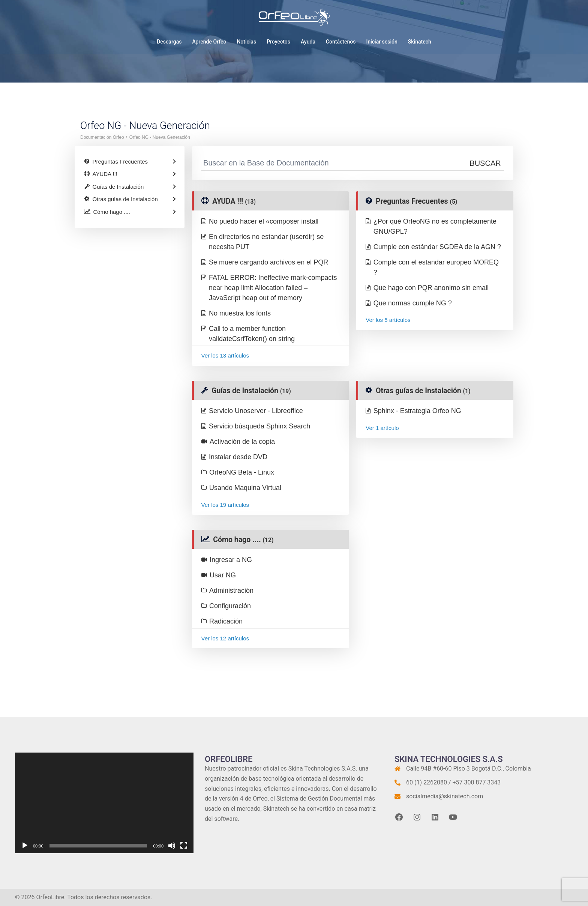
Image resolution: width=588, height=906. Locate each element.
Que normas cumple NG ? (413, 303)
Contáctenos (341, 42)
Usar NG (223, 575)
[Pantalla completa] (184, 846)
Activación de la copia (242, 442)
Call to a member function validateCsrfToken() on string (252, 334)
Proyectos (278, 42)
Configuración (230, 606)
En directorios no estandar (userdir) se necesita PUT (266, 242)
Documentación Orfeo (102, 137)
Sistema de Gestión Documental (319, 799)
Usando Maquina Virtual (245, 488)
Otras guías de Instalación (423, 391)
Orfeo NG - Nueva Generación (160, 137)
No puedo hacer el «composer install (264, 221)
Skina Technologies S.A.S (322, 769)
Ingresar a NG (231, 560)
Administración (231, 590)
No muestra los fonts (240, 313)
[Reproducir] (25, 846)
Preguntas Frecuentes (416, 201)
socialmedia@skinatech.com (445, 796)
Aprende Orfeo (209, 42)
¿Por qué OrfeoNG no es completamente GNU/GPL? (435, 226)
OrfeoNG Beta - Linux (242, 472)
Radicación (226, 621)
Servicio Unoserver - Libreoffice (256, 411)
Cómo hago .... (243, 540)
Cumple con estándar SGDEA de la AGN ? (437, 247)
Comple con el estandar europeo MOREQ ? (436, 267)
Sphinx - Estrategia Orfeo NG (417, 411)
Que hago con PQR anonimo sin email (431, 288)
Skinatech (420, 42)
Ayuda (308, 42)
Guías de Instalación (251, 391)
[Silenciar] (172, 846)
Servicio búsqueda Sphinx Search (259, 426)
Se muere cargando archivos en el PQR (268, 262)
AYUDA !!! (234, 201)
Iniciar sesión (382, 42)
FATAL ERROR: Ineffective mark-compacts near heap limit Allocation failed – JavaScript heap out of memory (273, 288)
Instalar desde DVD (238, 457)
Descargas (169, 42)
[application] (104, 803)
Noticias (246, 42)
